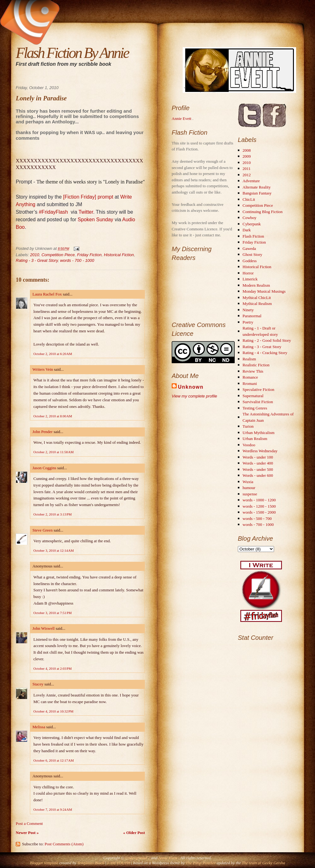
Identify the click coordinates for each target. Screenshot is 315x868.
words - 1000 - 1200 (259, 500)
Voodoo (249, 445)
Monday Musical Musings (264, 291)
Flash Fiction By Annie (72, 53)
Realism (249, 359)
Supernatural (253, 396)
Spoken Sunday (96, 220)
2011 (247, 169)
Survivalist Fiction (258, 402)
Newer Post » (27, 833)
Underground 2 (138, 858)
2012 (247, 175)
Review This (253, 371)
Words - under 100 (258, 457)
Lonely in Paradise (41, 98)
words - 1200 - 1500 (259, 506)
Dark (247, 230)
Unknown (191, 387)
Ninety (248, 310)
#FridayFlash (53, 212)
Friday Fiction (89, 255)
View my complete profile (194, 396)
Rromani (250, 383)
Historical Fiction (119, 255)
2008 (247, 150)
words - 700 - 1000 (77, 260)
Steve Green (43, 530)
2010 (35, 255)
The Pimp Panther (200, 863)
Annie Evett (182, 118)
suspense (250, 494)
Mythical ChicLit (257, 298)
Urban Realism (255, 439)
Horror (248, 273)
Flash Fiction (253, 236)
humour (249, 488)
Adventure (251, 181)
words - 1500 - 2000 (259, 512)
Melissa (39, 727)
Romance (250, 377)
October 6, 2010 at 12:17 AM (54, 760)
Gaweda (249, 248)
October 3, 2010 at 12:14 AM (54, 550)
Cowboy (249, 218)
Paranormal (252, 316)
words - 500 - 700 (257, 519)
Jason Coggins (44, 468)
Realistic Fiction (256, 365)
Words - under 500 (258, 469)
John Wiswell (43, 628)
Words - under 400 (258, 463)
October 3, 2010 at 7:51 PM (52, 613)
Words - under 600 (258, 475)
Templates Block (91, 863)
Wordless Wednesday (260, 451)
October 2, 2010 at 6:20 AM (53, 354)
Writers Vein (43, 369)
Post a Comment (29, 823)
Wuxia (248, 482)
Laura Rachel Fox (47, 294)
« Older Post (134, 833)
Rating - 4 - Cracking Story (265, 353)
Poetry (248, 322)
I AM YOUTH (119, 863)
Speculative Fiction (258, 389)
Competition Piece (58, 255)
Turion (248, 426)
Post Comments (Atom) (64, 844)
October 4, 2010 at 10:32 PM (53, 711)
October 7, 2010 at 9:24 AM (53, 809)
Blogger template (44, 863)
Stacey (38, 684)
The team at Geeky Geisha (263, 863)
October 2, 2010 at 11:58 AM (54, 452)
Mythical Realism (257, 304)
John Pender (43, 432)
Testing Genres (255, 408)
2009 (247, 156)
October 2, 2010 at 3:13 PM (52, 514)
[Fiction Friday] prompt (88, 197)
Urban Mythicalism (258, 433)
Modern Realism (256, 285)
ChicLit (249, 199)
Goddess (250, 261)
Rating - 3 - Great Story (37, 260)
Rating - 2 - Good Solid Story (267, 340)
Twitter (86, 212)
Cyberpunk (252, 224)
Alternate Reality (257, 187)
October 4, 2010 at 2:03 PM (52, 668)
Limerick (250, 279)
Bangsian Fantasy (257, 193)
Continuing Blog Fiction (263, 212)
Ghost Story (252, 254)
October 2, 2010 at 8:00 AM (53, 416)
